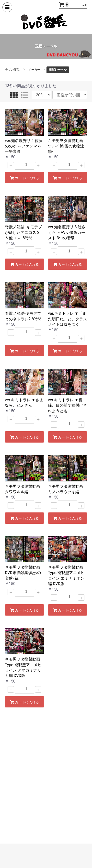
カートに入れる (24, 178)
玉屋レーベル (58, 70)
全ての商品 (12, 70)
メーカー (34, 70)
